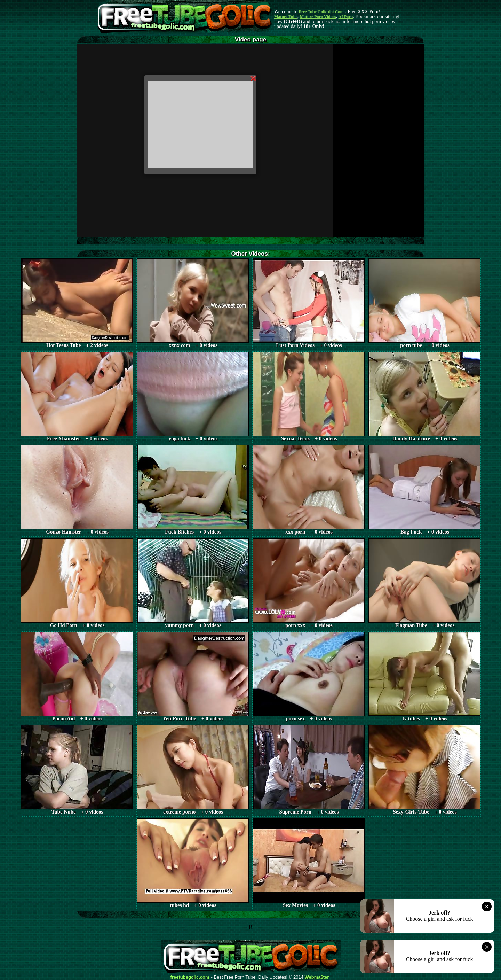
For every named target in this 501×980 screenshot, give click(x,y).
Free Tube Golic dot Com (321, 12)
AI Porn (346, 17)
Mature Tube (286, 17)
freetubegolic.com (190, 977)
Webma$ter (317, 977)
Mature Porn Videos (318, 17)
